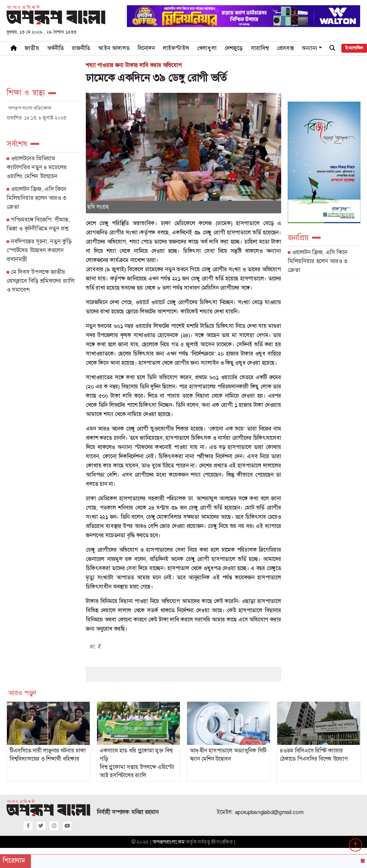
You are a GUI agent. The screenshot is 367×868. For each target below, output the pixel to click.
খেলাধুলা (207, 48)
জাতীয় (32, 48)
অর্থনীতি (56, 48)
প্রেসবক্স (285, 48)
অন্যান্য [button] (309, 48)
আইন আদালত (114, 48)
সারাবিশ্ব (260, 48)
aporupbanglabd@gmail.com (269, 812)
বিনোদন (146, 48)
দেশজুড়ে (234, 48)
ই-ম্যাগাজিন (354, 48)
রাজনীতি (81, 48)
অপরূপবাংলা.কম (169, 842)
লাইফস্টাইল (176, 48)
